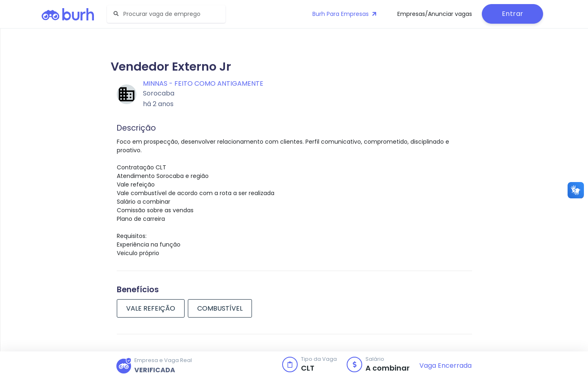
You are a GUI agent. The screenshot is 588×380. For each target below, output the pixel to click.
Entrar (512, 14)
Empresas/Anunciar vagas (435, 14)
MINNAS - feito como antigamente (203, 83)
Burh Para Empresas (345, 14)
